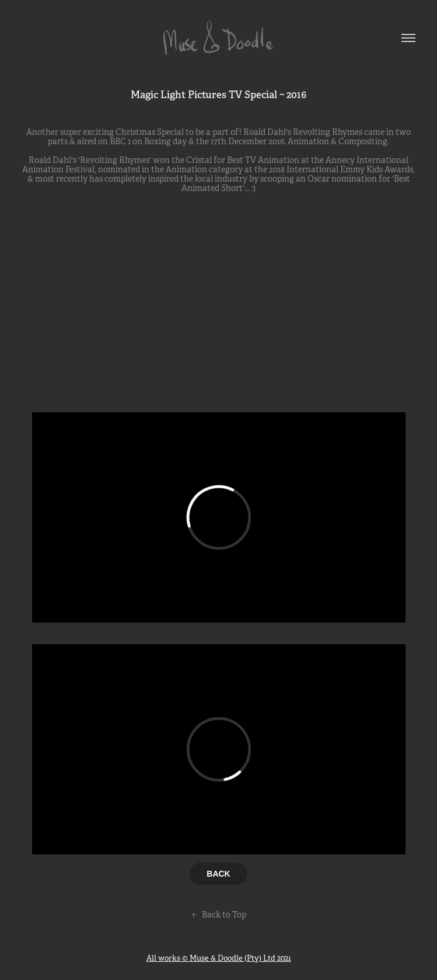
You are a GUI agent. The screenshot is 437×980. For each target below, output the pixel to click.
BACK (218, 874)
